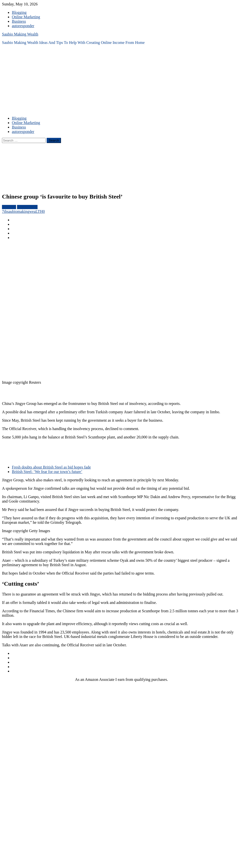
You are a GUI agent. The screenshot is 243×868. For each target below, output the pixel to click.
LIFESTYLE (27, 207)
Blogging (19, 12)
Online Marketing (26, 17)
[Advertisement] (46, 84)
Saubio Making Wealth (20, 34)
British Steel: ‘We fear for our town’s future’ (47, 472)
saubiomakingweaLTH (25, 211)
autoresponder (23, 26)
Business (19, 21)
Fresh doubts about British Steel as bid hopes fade (51, 467)
